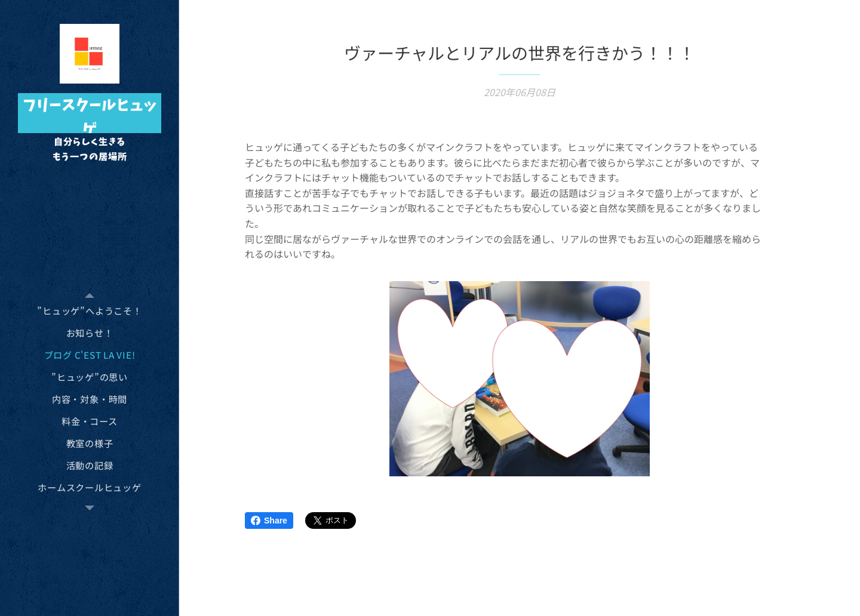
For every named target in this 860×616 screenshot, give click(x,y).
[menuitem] (90, 311)
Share (269, 520)
